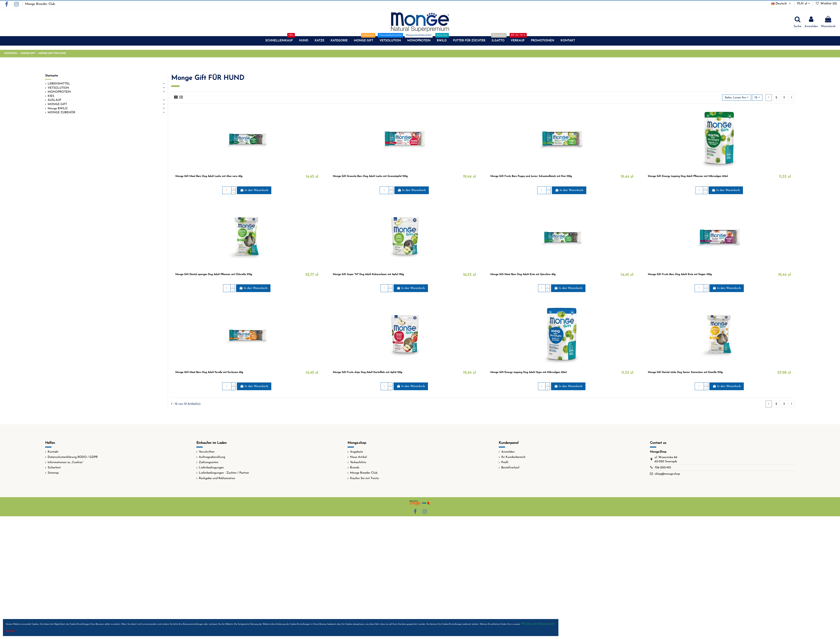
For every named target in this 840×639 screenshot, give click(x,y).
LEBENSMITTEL (59, 84)
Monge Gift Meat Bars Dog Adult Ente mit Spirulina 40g (523, 274)
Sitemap (53, 473)
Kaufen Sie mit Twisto (364, 478)
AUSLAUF (54, 100)
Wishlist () (826, 4)
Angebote (356, 452)
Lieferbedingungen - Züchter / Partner (224, 473)
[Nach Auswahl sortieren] (737, 98)
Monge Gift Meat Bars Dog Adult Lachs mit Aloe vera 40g (209, 176)
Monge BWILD (58, 109)
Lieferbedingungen (211, 468)
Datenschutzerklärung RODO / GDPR (73, 457)
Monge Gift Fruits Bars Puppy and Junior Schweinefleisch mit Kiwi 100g (531, 176)
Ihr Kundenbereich (513, 457)
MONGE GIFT (57, 104)
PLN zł (804, 4)
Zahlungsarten (209, 462)
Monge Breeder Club (40, 4)
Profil (505, 462)
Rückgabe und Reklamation (217, 478)
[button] (279, 41)
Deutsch (781, 4)
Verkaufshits (358, 462)
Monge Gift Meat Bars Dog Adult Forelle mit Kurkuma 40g (209, 372)
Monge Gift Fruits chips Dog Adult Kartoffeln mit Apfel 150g (367, 372)
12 (757, 97)
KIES (51, 96)
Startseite (51, 76)
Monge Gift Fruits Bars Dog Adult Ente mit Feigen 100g (680, 274)
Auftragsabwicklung (212, 457)
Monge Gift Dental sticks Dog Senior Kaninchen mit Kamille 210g (685, 372)
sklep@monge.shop (667, 474)
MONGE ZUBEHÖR (61, 113)
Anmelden (508, 452)
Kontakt (53, 452)
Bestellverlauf (510, 468)
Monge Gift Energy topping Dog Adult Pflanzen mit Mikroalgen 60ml (688, 176)
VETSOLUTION (58, 88)
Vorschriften (207, 452)
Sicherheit (54, 468)
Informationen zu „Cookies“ (66, 462)
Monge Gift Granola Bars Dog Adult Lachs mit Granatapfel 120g (370, 176)
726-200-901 (663, 468)
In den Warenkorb (254, 190)
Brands (355, 468)
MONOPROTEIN (59, 92)
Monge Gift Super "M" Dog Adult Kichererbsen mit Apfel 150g (368, 274)
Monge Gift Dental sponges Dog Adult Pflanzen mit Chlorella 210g (214, 274)
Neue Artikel (358, 457)
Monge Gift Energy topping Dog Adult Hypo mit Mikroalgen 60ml (528, 372)
